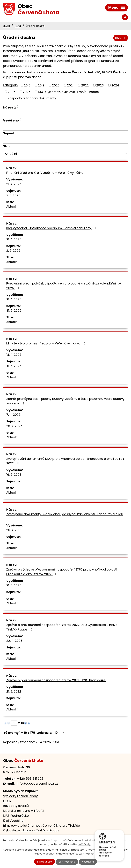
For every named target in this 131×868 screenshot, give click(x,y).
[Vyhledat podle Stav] (65, 154)
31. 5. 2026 (14, 311)
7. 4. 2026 (13, 415)
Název (9, 107)
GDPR (7, 801)
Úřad (18, 26)
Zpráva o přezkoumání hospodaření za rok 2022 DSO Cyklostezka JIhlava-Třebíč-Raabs (63, 627)
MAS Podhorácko (16, 816)
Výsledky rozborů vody (20, 796)
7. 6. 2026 (13, 195)
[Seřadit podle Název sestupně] (18, 107)
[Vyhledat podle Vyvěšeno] (65, 127)
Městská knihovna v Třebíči (24, 811)
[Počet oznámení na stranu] (59, 733)
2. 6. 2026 (13, 251)
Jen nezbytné (67, 862)
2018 (27, 85)
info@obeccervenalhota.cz (37, 784)
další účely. (84, 844)
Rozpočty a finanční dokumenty (32, 98)
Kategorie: (11, 85)
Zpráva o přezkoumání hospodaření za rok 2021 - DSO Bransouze (59, 680)
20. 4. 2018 (14, 530)
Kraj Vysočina (13, 821)
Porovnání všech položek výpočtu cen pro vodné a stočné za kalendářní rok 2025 (64, 286)
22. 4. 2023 (14, 641)
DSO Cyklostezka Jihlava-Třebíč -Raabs (68, 92)
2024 (115, 85)
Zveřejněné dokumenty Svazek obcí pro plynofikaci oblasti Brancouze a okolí (64, 516)
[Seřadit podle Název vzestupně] (18, 106)
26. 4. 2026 (14, 426)
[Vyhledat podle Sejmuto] (65, 140)
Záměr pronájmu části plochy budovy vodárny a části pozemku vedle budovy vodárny (65, 401)
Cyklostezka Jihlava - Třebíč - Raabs (31, 830)
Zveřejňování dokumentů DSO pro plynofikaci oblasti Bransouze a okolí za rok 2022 (65, 461)
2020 (56, 85)
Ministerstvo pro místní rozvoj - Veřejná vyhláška (46, 343)
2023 (100, 85)
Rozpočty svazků (16, 806)
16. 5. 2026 (14, 366)
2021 (70, 85)
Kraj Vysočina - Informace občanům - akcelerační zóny (52, 228)
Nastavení (88, 862)
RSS (121, 38)
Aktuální (12, 206)
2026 (27, 92)
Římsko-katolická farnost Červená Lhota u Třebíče (41, 826)
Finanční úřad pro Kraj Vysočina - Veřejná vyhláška (48, 173)
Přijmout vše (45, 862)
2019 (41, 85)
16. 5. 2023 (14, 475)
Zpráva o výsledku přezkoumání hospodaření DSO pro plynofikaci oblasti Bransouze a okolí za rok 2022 (62, 572)
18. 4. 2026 (14, 239)
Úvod (6, 26)
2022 (85, 85)
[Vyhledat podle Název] (65, 114)
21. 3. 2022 (14, 691)
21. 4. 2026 (14, 184)
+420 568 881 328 (30, 779)
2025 (12, 92)
